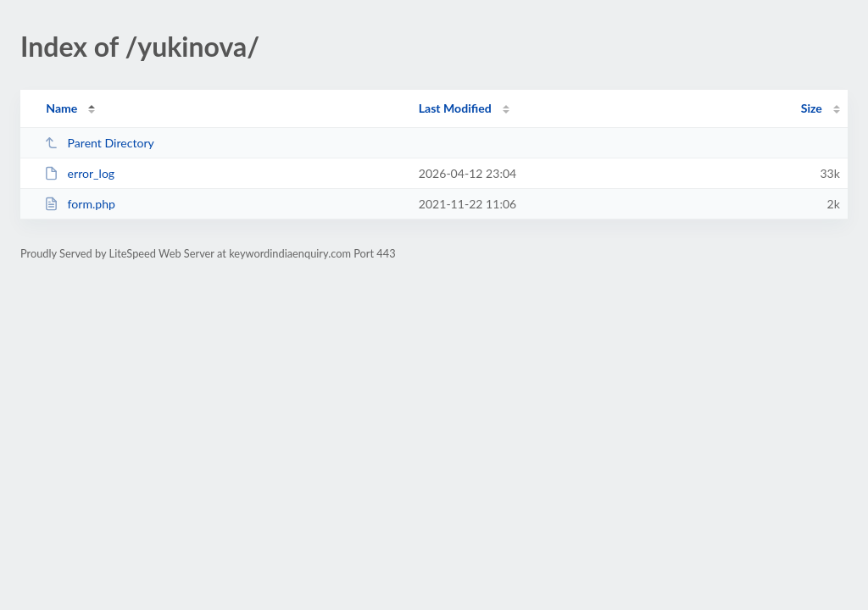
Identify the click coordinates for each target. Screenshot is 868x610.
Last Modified (455, 108)
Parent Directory (99, 143)
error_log (79, 173)
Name (61, 108)
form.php (80, 204)
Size (812, 108)
